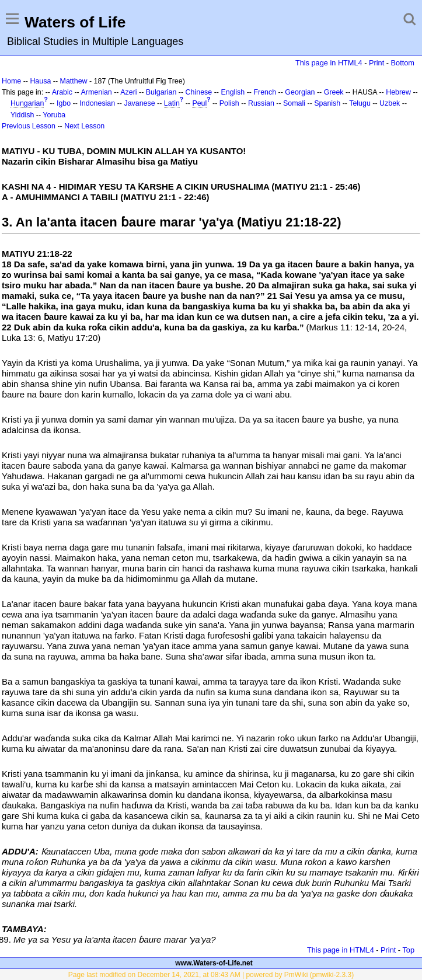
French (265, 92)
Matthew (74, 81)
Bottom (403, 63)
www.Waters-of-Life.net (214, 963)
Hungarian (27, 103)
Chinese (199, 92)
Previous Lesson (29, 126)
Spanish (327, 103)
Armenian (97, 92)
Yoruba (54, 115)
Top (408, 950)
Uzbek (390, 103)
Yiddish (22, 115)
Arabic (62, 92)
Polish (229, 103)
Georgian (300, 92)
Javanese (139, 103)
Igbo (64, 103)
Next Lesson (84, 126)
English (233, 92)
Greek (334, 92)
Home (11, 81)
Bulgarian (161, 92)
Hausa (40, 81)
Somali (294, 103)
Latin (172, 103)
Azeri (128, 92)
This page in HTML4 (329, 63)
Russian (261, 103)
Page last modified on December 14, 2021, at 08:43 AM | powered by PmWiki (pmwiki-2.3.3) (211, 975)
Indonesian (97, 103)
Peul (199, 103)
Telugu (360, 103)
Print (376, 63)
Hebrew (398, 92)
